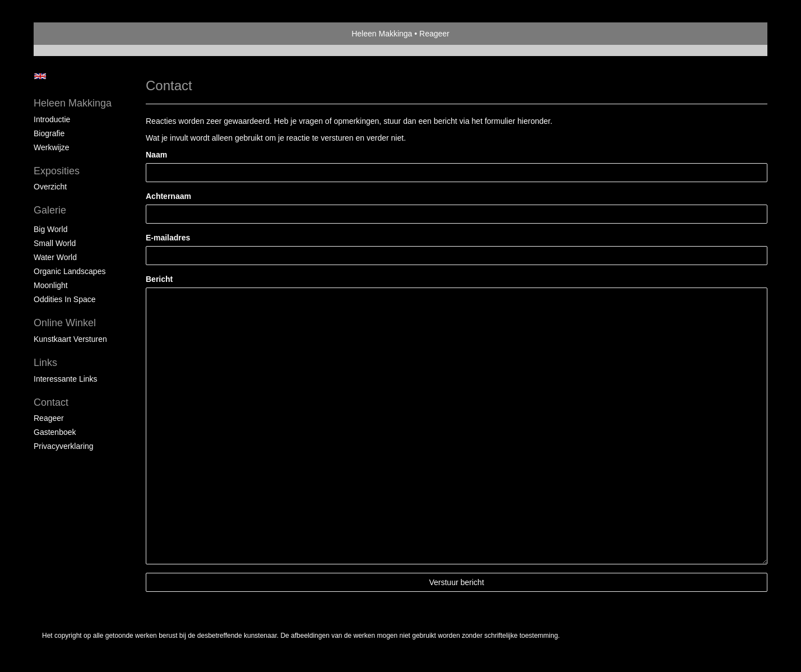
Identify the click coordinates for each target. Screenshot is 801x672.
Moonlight (51, 285)
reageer (49, 418)
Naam (156, 155)
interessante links (66, 379)
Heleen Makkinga (382, 34)
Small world (55, 243)
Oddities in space (65, 299)
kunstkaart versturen (70, 339)
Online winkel (65, 323)
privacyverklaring (64, 446)
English (40, 76)
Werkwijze (52, 147)
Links (45, 363)
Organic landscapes (70, 271)
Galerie (50, 210)
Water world (55, 257)
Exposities (57, 171)
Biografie (49, 133)
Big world (50, 229)
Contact (51, 402)
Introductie (52, 119)
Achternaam (168, 196)
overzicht (50, 187)
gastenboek (55, 432)
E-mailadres (168, 238)
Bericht (159, 279)
